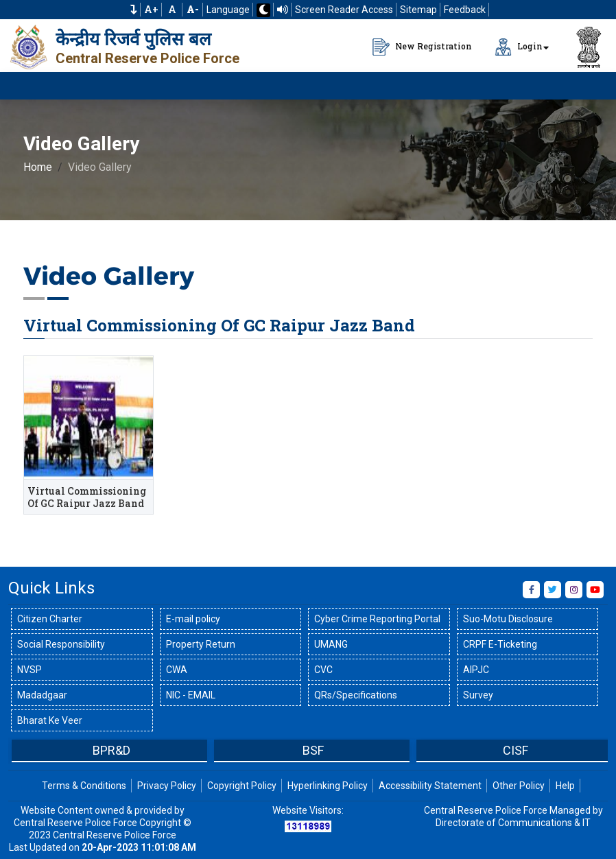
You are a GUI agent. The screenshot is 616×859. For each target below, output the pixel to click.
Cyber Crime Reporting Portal (377, 619)
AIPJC (476, 670)
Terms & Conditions (84, 786)
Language (228, 10)
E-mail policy (193, 619)
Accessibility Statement (430, 786)
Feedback (465, 10)
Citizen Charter (50, 619)
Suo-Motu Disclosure (508, 619)
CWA (177, 670)
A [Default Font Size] (172, 10)
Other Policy (519, 786)
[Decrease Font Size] (193, 10)
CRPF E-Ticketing (500, 644)
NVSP (29, 670)
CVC (323, 670)
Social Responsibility (61, 644)
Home (38, 167)
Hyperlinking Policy (328, 786)
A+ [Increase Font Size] (151, 10)
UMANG (331, 644)
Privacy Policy (167, 786)
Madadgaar (42, 695)
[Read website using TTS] (283, 10)
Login (519, 47)
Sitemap (418, 10)
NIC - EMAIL (191, 695)
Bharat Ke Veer (50, 720)
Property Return (201, 644)
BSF (313, 750)
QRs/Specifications (356, 695)
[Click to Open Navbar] (589, 86)
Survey (478, 695)
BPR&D (111, 750)
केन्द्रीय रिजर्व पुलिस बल (133, 39)
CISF (516, 750)
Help (565, 786)
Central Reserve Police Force (147, 58)
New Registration (422, 47)
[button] (134, 10)
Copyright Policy (242, 786)
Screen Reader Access (344, 10)
